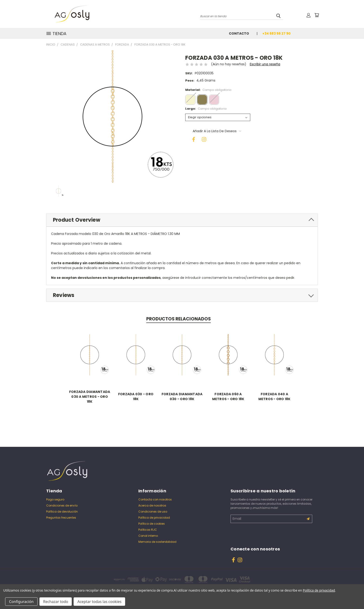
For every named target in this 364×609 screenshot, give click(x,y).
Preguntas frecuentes (61, 518)
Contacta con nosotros (155, 499)
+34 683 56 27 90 (276, 33)
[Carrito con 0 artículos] (317, 15)
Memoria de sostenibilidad (157, 542)
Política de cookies (152, 524)
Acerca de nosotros (152, 505)
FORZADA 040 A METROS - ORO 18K (275, 397)
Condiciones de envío (62, 505)
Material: (208, 90)
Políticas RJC (148, 530)
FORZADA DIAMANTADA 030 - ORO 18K (182, 397)
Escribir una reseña (265, 64)
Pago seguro (55, 499)
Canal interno (148, 536)
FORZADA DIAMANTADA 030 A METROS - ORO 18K (90, 397)
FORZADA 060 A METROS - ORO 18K (228, 397)
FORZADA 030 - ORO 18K (136, 397)
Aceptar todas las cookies (99, 602)
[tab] (182, 220)
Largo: (206, 109)
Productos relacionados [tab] (179, 319)
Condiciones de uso (153, 512)
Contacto (239, 33)
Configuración (21, 602)
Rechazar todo (56, 602)
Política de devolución (62, 512)
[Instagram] (203, 138)
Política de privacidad (154, 518)
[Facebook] (192, 138)
